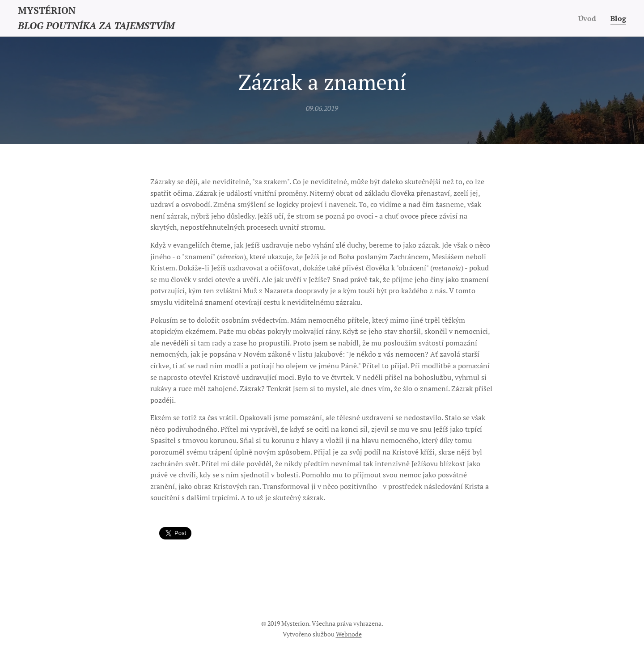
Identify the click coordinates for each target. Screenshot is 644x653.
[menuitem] (588, 18)
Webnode (349, 634)
